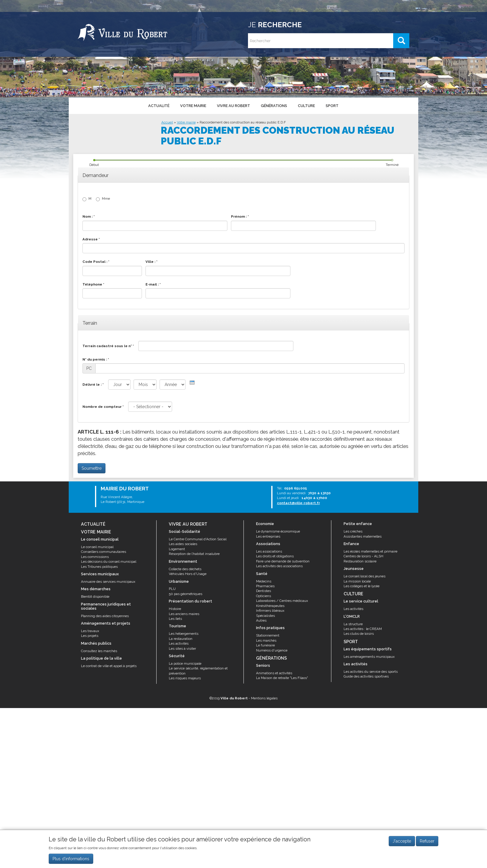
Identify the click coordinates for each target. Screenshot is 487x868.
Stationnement (268, 635)
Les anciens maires (184, 614)
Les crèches (353, 531)
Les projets (90, 636)
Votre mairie (193, 105)
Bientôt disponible (95, 597)
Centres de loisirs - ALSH (363, 556)
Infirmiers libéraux (270, 611)
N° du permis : (96, 359)
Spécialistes (265, 616)
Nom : (89, 216)
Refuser (427, 841)
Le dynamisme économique (278, 531)
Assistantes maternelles (363, 536)
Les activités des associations (279, 566)
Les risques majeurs (185, 678)
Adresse (91, 239)
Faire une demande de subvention (283, 561)
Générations (273, 105)
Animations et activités (274, 673)
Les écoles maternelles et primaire (370, 551)
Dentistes (264, 591)
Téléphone (93, 284)
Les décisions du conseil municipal (109, 562)
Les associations (269, 551)
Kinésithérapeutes (270, 606)
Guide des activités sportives (366, 676)
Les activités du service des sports (371, 672)
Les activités (179, 643)
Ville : (151, 262)
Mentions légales (264, 698)
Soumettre (92, 468)
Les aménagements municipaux (369, 657)
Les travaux (90, 631)
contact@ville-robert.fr (298, 503)
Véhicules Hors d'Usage (188, 574)
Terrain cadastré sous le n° (108, 346)
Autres (261, 620)
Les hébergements (184, 634)
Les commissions (95, 557)
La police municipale (185, 663)
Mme (103, 199)
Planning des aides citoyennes (105, 616)
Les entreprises (268, 536)
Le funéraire (265, 645)
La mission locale (357, 581)
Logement (177, 549)
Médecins (264, 581)
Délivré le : (93, 385)
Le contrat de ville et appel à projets (109, 666)
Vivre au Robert (233, 105)
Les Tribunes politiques (99, 567)
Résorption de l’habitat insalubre (194, 554)
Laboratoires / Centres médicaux (282, 601)
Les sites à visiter (182, 649)
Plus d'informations (71, 859)
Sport (331, 105)
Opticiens (264, 596)
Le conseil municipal (97, 547)
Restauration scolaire (360, 561)
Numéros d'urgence (272, 650)
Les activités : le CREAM (363, 629)
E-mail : (153, 284)
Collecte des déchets (185, 569)
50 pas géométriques (186, 594)
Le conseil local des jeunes (365, 576)
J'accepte (402, 841)
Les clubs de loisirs (359, 634)
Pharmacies (265, 586)
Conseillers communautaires (104, 552)
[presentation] (192, 383)
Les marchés (266, 640)
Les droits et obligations (275, 556)
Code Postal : (96, 262)
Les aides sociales (183, 544)
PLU (172, 589)
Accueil (167, 122)
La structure (353, 624)
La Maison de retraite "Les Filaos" (282, 678)
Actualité (158, 105)
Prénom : (240, 216)
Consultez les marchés (99, 651)
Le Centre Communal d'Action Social (198, 539)
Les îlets (175, 619)
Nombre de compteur (103, 407)
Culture (305, 105)
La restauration (181, 639)
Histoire (175, 609)
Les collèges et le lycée (362, 586)
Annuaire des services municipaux (108, 582)
